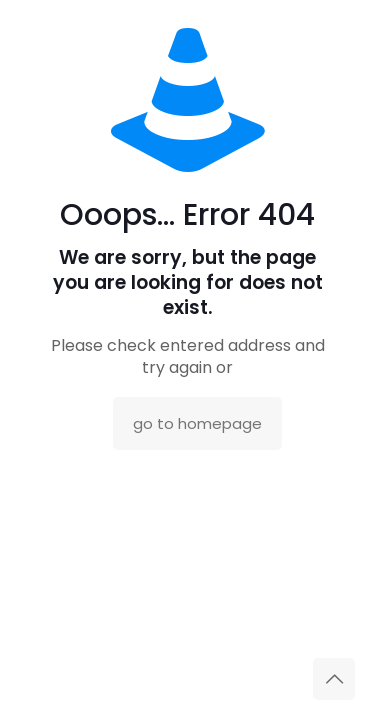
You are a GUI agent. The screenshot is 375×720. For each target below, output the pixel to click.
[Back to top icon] (334, 679)
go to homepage (197, 423)
